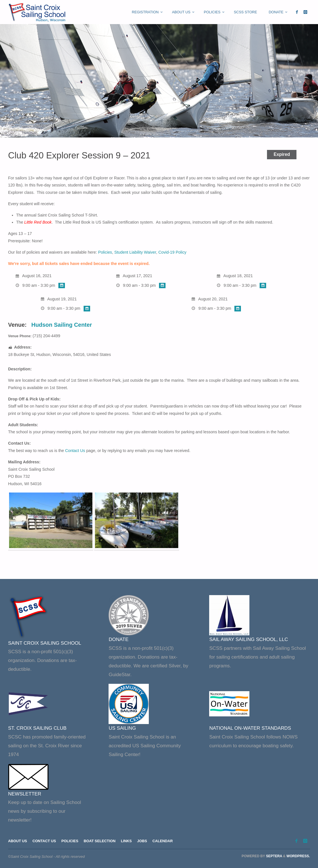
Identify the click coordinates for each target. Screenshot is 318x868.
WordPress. (298, 856)
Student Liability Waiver (135, 252)
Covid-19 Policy (172, 252)
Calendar (163, 841)
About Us (18, 841)
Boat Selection (99, 841)
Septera (274, 856)
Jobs (142, 841)
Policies (105, 252)
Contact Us (75, 451)
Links (126, 841)
